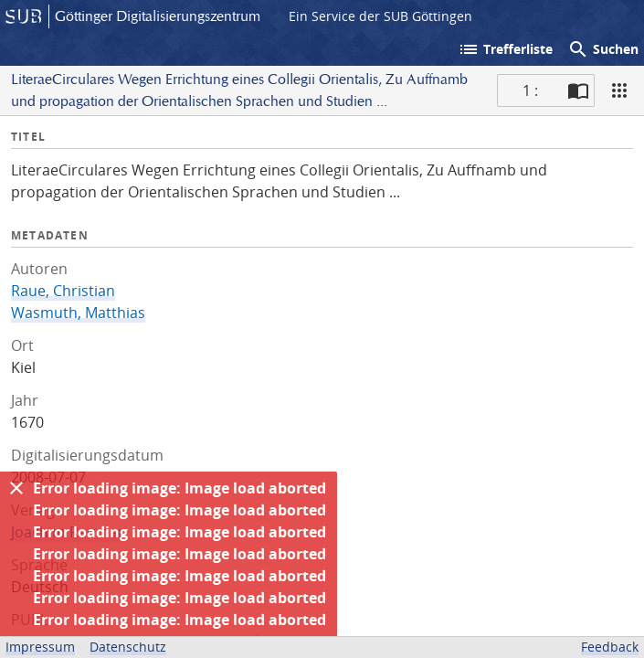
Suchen (603, 49)
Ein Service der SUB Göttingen (380, 16)
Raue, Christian (63, 291)
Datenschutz (128, 647)
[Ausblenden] (16, 488)
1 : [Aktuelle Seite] (530, 90)
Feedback (610, 647)
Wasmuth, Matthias (78, 313)
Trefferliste (505, 49)
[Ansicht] (619, 90)
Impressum (40, 647)
